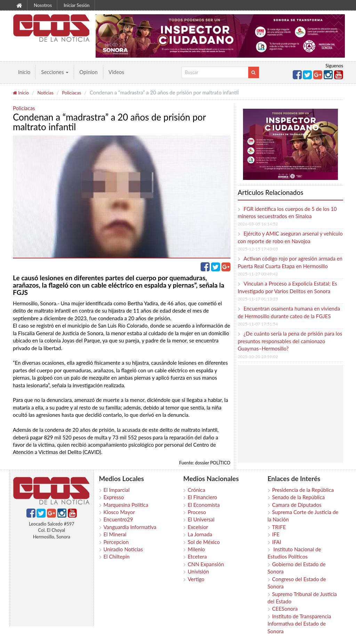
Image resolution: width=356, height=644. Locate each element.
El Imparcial (117, 490)
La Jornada (200, 534)
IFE (276, 534)
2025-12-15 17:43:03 (258, 249)
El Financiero (203, 497)
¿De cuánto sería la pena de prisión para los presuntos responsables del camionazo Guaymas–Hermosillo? (290, 341)
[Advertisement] (298, 414)
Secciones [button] (55, 72)
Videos (116, 72)
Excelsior (198, 527)
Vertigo (196, 579)
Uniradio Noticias (123, 549)
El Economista (204, 505)
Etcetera (197, 556)
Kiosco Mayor (119, 512)
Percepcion (116, 542)
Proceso (197, 512)
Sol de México (204, 542)
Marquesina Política (126, 505)
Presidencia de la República (303, 490)
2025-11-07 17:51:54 (258, 324)
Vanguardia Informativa (130, 527)
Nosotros (43, 5)
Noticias (45, 93)
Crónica (196, 490)
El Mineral (115, 534)
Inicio (24, 72)
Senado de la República (298, 497)
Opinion (88, 72)
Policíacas (71, 93)
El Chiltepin (117, 556)
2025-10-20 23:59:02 (258, 357)
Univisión (198, 571)
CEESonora (285, 609)
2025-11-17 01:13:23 (258, 299)
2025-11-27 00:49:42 (258, 274)
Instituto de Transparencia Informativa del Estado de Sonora (300, 624)
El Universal (201, 519)
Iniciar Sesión (76, 5)
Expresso (114, 497)
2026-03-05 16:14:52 (258, 224)
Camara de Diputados (297, 505)
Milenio (196, 549)
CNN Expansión (206, 564)
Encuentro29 (118, 519)
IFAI (277, 542)
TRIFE (279, 527)
